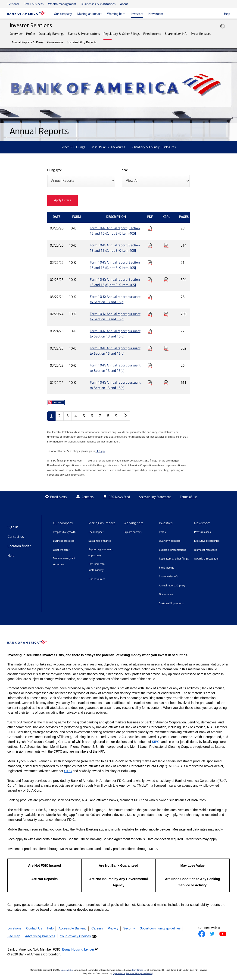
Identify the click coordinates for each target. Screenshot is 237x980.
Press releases (202, 532)
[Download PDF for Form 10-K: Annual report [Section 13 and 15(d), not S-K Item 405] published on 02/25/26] (150, 245)
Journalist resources (206, 550)
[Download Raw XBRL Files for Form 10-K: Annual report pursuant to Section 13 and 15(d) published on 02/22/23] (166, 348)
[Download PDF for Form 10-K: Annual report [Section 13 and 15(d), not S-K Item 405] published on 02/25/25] (150, 280)
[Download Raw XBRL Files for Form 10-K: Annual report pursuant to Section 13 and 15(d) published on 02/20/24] (166, 314)
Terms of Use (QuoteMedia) (139, 974)
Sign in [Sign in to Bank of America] (13, 527)
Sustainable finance (100, 541)
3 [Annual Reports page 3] (68, 416)
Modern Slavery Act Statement (64, 561)
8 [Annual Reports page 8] (108, 416)
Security (129, 928)
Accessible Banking (73, 928)
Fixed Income (152, 34)
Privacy (113, 928)
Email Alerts (55, 497)
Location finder (19, 546)
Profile (31, 34)
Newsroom (156, 14)
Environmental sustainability (97, 567)
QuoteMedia (67, 970)
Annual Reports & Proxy (28, 42)
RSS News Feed (119, 497)
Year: (125, 170)
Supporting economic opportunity (101, 552)
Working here (116, 14)
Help (11, 555)
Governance (55, 42)
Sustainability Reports (82, 42)
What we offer (61, 550)
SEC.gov (100, 451)
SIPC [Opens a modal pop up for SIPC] (156, 742)
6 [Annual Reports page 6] (92, 416)
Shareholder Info (176, 34)
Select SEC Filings (73, 147)
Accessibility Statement (155, 497)
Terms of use (189, 497)
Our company (63, 14)
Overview (16, 34)
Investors (137, 14)
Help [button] (227, 14)
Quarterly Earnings (51, 34)
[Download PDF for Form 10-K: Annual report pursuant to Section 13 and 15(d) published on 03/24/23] (150, 331)
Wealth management (62, 4)
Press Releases (201, 34)
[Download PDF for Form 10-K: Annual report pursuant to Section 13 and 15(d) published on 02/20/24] (150, 314)
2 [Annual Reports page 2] (59, 416)
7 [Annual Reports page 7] (100, 416)
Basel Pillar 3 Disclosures (108, 147)
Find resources (97, 579)
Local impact (96, 532)
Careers (97, 928)
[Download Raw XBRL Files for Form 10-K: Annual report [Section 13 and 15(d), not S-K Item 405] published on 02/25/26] (166, 245)
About (124, 4)
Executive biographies (207, 541)
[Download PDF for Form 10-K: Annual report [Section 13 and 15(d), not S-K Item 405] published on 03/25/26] (150, 228)
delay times (137, 970)
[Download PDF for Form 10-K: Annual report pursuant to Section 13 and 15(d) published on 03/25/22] (150, 366)
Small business (34, 4)
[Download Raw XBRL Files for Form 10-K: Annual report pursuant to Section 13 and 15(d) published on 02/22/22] (166, 383)
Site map (14, 936)
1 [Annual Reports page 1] (51, 416)
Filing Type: (55, 170)
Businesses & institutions (98, 4)
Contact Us (34, 928)
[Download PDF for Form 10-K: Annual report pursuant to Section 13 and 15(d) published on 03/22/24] (150, 297)
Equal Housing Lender (78, 949)
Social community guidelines (160, 928)
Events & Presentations (84, 34)
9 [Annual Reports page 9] (116, 416)
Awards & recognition (207, 559)
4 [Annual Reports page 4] (76, 416)
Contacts (88, 497)
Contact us (16, 536)
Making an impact (89, 14)
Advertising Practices (40, 936)
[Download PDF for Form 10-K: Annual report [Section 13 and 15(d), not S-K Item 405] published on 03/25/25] (150, 263)
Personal (13, 4)
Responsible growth (64, 532)
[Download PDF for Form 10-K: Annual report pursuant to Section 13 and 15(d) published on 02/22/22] (150, 383)
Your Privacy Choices (76, 936)
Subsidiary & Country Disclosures (153, 147)
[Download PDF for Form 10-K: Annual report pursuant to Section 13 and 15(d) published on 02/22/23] (150, 348)
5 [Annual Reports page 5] (84, 416)
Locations (14, 928)
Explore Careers (133, 532)
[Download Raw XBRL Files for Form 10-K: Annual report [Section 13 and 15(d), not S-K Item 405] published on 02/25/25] (166, 280)
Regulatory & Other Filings (122, 34)
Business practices (64, 541)
